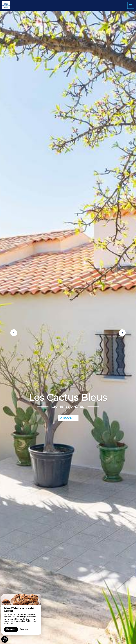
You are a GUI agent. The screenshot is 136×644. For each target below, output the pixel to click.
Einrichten (24, 629)
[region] (21, 614)
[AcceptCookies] (5, 639)
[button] (14, 333)
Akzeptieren (11, 629)
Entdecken (68, 418)
